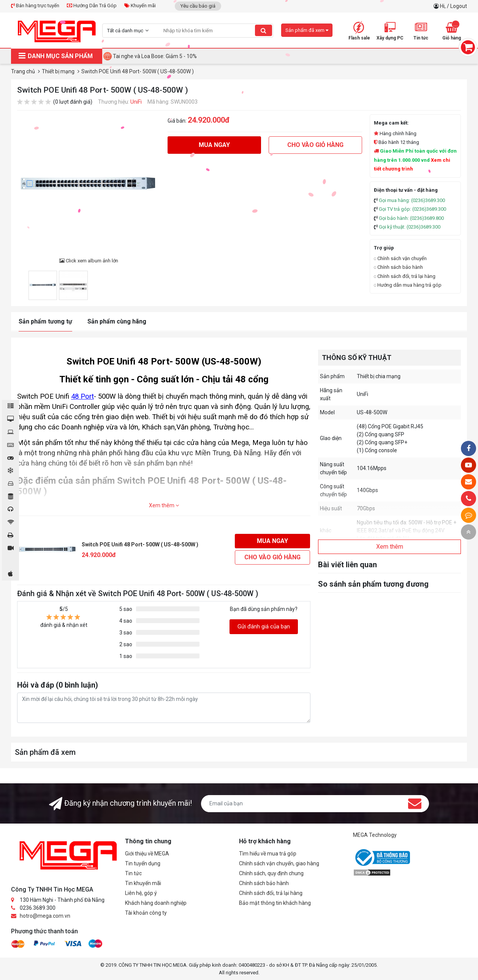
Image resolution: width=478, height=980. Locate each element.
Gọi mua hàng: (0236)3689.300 (412, 200)
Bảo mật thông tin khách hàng (275, 903)
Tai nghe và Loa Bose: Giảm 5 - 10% (155, 56)
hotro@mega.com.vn (45, 916)
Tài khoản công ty (146, 913)
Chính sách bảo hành (398, 267)
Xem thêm (164, 505)
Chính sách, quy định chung (271, 873)
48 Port (82, 396)
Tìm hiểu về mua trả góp (268, 854)
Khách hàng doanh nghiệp (156, 903)
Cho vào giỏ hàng (315, 145)
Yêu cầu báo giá (198, 6)
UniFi (136, 102)
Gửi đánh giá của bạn (264, 627)
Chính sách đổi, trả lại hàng (405, 276)
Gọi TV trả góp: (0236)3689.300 (412, 209)
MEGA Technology (375, 835)
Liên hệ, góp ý (141, 893)
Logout (459, 6)
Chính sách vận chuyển (400, 258)
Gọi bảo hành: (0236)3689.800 (411, 218)
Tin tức (133, 873)
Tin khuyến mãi (143, 883)
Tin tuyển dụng (143, 863)
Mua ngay (214, 145)
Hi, (443, 6)
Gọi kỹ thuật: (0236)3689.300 (410, 227)
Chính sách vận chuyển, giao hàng (279, 863)
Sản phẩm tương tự (45, 321)
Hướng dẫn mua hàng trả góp (408, 285)
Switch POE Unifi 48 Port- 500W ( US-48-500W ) (140, 544)
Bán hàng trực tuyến (35, 6)
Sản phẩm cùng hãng (117, 321)
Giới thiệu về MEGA (147, 854)
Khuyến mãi (140, 6)
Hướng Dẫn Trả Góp (92, 6)
